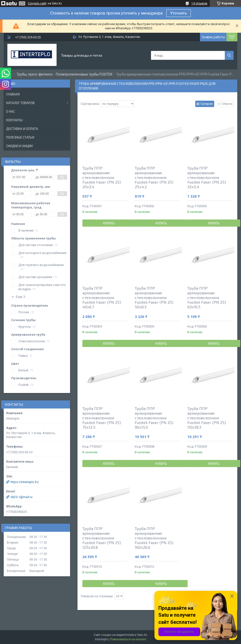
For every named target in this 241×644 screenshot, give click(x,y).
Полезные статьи (20, 137)
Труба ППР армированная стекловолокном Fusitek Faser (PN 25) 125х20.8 (102, 538)
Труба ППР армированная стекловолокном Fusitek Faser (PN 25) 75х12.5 (102, 418)
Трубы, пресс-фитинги (34, 74)
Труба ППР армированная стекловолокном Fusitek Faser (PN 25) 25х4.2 (154, 177)
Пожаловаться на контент (128, 639)
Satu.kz (142, 635)
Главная (13, 94)
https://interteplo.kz (25, 482)
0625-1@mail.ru (22, 497)
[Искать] (229, 55)
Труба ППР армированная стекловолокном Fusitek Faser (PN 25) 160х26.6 (154, 538)
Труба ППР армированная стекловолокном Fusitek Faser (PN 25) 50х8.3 (154, 297)
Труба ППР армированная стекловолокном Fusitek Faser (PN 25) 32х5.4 (207, 177)
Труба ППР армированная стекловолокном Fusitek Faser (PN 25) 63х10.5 (207, 297)
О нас (11, 111)
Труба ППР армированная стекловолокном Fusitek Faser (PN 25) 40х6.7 (102, 297)
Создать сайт (37, 3)
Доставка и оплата (22, 129)
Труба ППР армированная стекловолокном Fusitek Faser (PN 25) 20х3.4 (102, 177)
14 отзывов (199, 3)
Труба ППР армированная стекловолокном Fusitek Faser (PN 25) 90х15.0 (154, 418)
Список (227, 104)
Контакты (14, 120)
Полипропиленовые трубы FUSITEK (84, 74)
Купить (109, 223)
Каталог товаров (20, 103)
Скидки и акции (19, 146)
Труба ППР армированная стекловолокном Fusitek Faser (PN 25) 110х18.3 (207, 418)
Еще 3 (20, 297)
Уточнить (179, 13)
